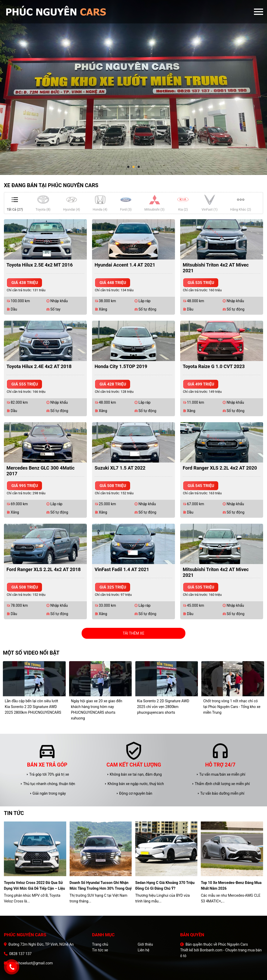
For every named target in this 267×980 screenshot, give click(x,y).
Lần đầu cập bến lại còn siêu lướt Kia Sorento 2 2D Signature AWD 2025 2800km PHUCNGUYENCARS (33, 707)
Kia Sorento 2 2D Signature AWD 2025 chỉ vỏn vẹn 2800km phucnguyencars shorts (163, 707)
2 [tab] (133, 167)
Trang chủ (100, 944)
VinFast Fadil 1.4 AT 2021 (122, 569)
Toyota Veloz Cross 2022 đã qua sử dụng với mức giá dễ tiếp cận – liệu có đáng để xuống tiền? (34, 886)
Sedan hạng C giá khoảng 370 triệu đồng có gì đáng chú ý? (165, 886)
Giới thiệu (145, 944)
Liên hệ (144, 950)
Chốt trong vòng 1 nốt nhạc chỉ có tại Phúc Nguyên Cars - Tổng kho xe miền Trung (232, 707)
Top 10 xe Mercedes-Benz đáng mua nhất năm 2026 (231, 886)
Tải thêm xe (134, 633)
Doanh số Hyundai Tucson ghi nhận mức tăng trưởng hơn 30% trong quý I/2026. (101, 886)
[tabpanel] (133, 87)
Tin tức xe (100, 950)
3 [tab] (139, 167)
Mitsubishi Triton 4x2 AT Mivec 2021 (216, 268)
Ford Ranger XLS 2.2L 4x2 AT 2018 (44, 569)
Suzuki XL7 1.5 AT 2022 (120, 468)
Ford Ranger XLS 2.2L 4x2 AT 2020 (220, 468)
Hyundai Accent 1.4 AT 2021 (125, 265)
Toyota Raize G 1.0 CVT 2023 (214, 366)
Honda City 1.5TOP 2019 (121, 366)
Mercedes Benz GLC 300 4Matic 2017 (41, 471)
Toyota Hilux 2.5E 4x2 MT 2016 (40, 265)
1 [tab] (128, 167)
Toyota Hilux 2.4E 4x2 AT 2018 (39, 366)
